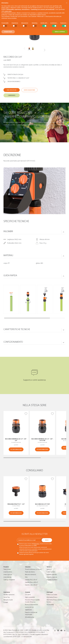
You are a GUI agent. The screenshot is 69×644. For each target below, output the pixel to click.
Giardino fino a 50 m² (31, 580)
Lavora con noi (29, 607)
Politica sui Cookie (52, 595)
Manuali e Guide (8, 600)
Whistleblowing (30, 617)
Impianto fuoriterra (52, 580)
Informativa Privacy (52, 597)
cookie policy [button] (8, 11)
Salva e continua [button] (60, 32)
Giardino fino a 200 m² (31, 582)
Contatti (6, 602)
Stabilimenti (28, 610)
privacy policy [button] (5, 8)
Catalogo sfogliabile (9, 580)
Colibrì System (51, 572)
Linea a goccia (8, 575)
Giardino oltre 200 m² (31, 585)
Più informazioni (16, 449)
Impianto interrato (52, 575)
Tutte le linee (7, 569)
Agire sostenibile (30, 597)
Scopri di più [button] (8, 32)
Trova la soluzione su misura (33, 569)
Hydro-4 (49, 569)
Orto (26, 577)
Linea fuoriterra (8, 572)
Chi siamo (28, 595)
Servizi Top (7, 597)
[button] (45, 50)
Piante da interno (30, 572)
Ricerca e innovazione (31, 605)
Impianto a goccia (52, 577)
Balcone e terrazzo (31, 575)
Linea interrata (7, 577)
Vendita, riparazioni (9, 595)
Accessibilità (50, 605)
